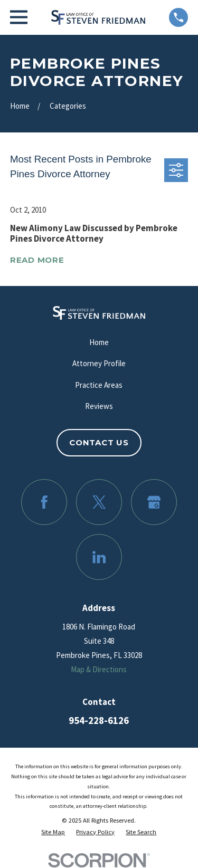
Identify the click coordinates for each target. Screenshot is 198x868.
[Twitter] (99, 502)
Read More (37, 260)
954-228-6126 (99, 721)
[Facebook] (44, 502)
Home (99, 342)
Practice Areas (99, 385)
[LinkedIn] (99, 557)
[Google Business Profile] (154, 502)
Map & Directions (99, 669)
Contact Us (99, 442)
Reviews (99, 406)
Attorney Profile (99, 363)
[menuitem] (53, 832)
